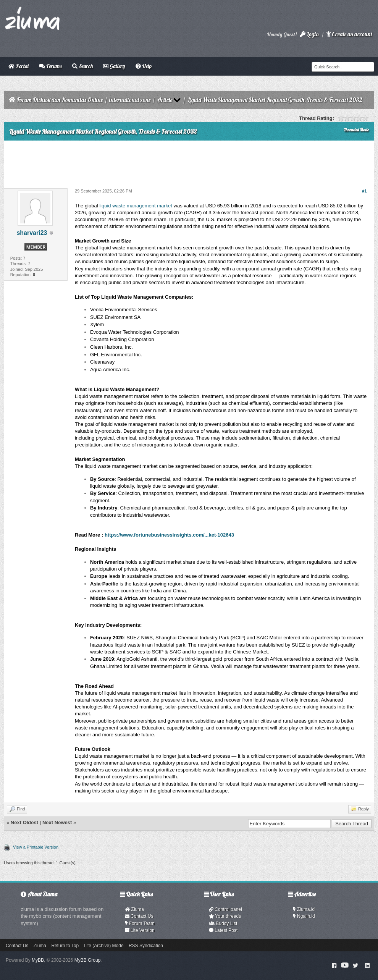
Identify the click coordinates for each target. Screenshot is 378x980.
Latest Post (223, 930)
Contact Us (139, 916)
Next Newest (57, 822)
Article (165, 100)
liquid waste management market (136, 206)
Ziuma (134, 909)
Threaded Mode (356, 130)
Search (82, 66)
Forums (50, 66)
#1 (364, 191)
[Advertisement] (189, 162)
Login (309, 34)
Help (144, 66)
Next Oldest (24, 822)
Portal (19, 66)
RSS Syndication (146, 946)
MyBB (38, 960)
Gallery (114, 66)
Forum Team (140, 923)
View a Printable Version (36, 847)
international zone (130, 100)
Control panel (225, 909)
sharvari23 (32, 233)
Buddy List (223, 923)
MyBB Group (88, 960)
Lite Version (140, 930)
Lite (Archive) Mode (104, 946)
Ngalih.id (304, 916)
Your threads (225, 916)
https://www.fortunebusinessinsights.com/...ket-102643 (169, 535)
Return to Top (65, 946)
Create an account (349, 34)
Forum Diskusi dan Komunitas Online (60, 100)
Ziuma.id (304, 909)
